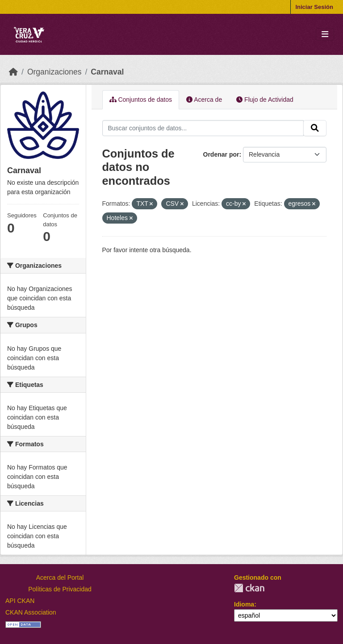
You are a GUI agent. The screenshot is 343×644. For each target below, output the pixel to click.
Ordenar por (221, 154)
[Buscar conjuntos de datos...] (203, 128)
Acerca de (204, 100)
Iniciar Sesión (314, 7)
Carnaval (107, 72)
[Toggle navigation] (325, 35)
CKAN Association (31, 612)
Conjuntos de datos (141, 100)
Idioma (244, 604)
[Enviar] (315, 128)
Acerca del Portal (60, 578)
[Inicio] (13, 72)
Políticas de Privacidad (60, 589)
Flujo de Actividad (265, 100)
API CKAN (20, 601)
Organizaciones (54, 72)
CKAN (249, 588)
